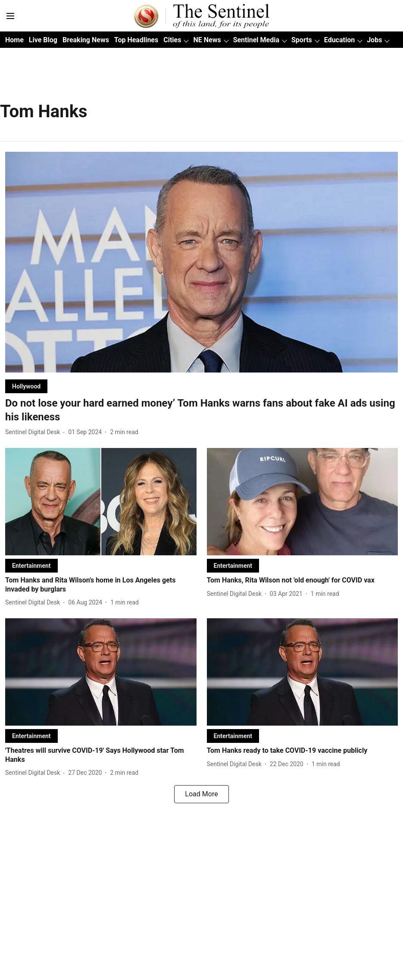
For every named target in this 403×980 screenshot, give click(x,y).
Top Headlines (136, 40)
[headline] (201, 410)
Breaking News (86, 40)
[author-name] (34, 432)
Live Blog (43, 40)
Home (14, 40)
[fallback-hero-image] (201, 262)
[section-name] (26, 386)
